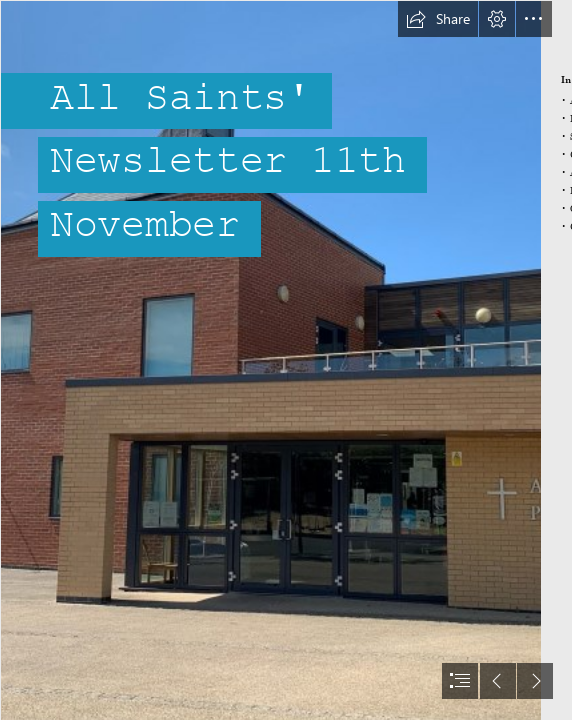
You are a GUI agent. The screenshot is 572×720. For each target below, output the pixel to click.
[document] (286, 360)
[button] (438, 19)
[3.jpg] (270, 360)
